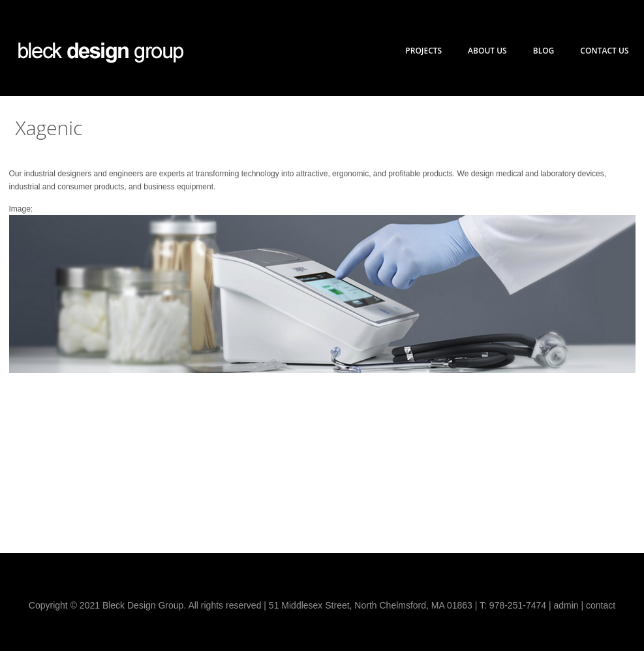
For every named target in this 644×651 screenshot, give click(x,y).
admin (566, 605)
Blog (544, 51)
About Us (487, 51)
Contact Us (604, 51)
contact (601, 605)
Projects (423, 51)
